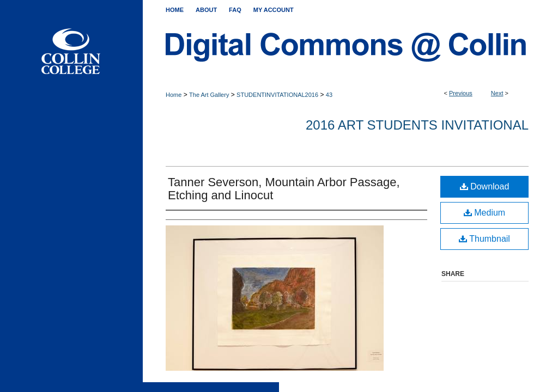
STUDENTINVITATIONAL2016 (277, 95)
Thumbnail (484, 239)
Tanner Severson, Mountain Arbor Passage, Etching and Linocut (284, 189)
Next (497, 93)
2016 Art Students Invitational (417, 125)
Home (174, 95)
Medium (484, 213)
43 (329, 95)
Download (485, 186)
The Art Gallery (209, 95)
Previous (461, 93)
